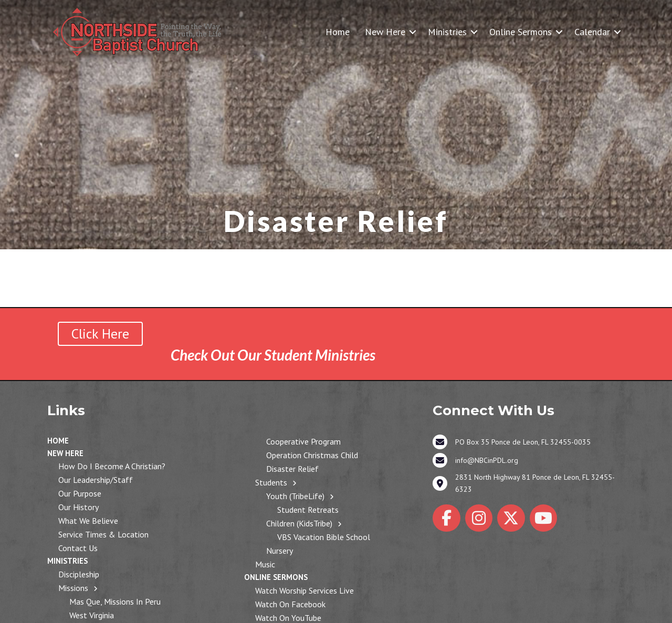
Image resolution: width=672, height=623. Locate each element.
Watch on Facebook (290, 604)
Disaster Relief (292, 469)
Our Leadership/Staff (96, 480)
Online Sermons (521, 32)
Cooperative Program (303, 441)
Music (265, 564)
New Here (385, 32)
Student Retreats (308, 510)
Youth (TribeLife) (295, 496)
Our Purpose (80, 493)
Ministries (447, 32)
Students (271, 482)
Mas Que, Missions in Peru (115, 601)
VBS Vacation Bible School (324, 537)
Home (338, 32)
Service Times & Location (103, 534)
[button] (413, 32)
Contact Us (78, 548)
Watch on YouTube (288, 618)
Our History (78, 507)
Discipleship (79, 574)
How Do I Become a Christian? (112, 466)
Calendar (592, 32)
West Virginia (92, 615)
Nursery (280, 551)
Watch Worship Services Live (304, 590)
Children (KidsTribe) (299, 523)
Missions (73, 588)
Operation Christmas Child (312, 455)
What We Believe (88, 521)
